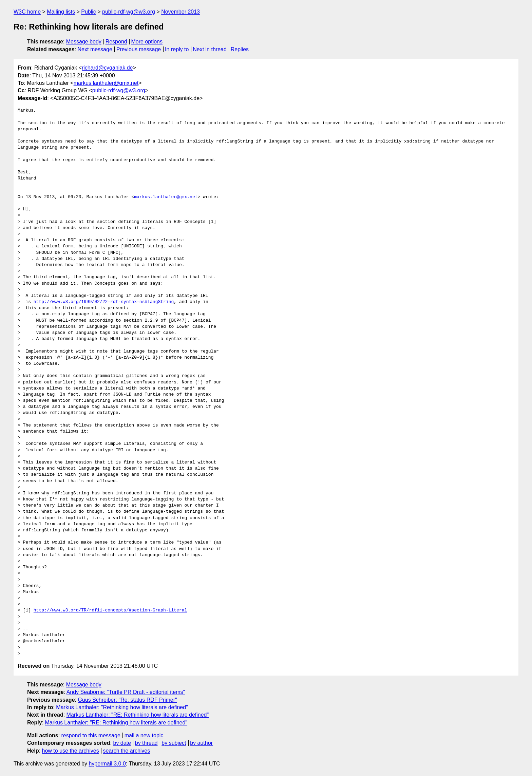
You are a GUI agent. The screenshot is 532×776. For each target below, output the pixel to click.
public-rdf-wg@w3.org (129, 12)
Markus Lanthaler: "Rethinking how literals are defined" (122, 707)
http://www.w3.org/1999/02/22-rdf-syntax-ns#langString (104, 302)
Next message (95, 49)
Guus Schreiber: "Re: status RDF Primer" (127, 700)
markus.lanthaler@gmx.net (106, 83)
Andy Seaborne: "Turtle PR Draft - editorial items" (126, 692)
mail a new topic (144, 735)
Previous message (139, 49)
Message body (84, 42)
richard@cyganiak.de (107, 68)
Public (89, 12)
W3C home (27, 12)
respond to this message (91, 735)
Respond (116, 42)
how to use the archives (71, 751)
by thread (146, 743)
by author (201, 743)
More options (147, 42)
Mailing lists (61, 12)
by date (122, 743)
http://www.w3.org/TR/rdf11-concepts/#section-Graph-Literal (110, 610)
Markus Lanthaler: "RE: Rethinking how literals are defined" (138, 715)
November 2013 (180, 12)
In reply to (177, 49)
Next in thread (210, 49)
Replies (240, 49)
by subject (174, 743)
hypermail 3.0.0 (107, 764)
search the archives (127, 751)
